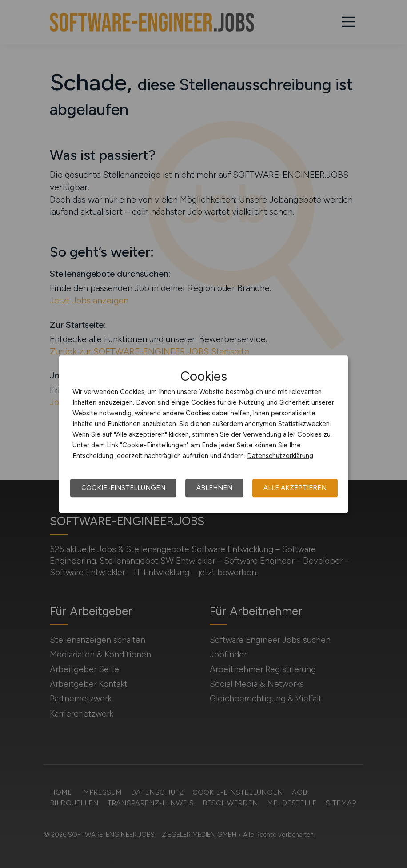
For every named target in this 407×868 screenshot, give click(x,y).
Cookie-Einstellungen (123, 488)
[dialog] (203, 434)
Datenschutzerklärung (280, 456)
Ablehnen (214, 488)
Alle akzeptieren (295, 488)
